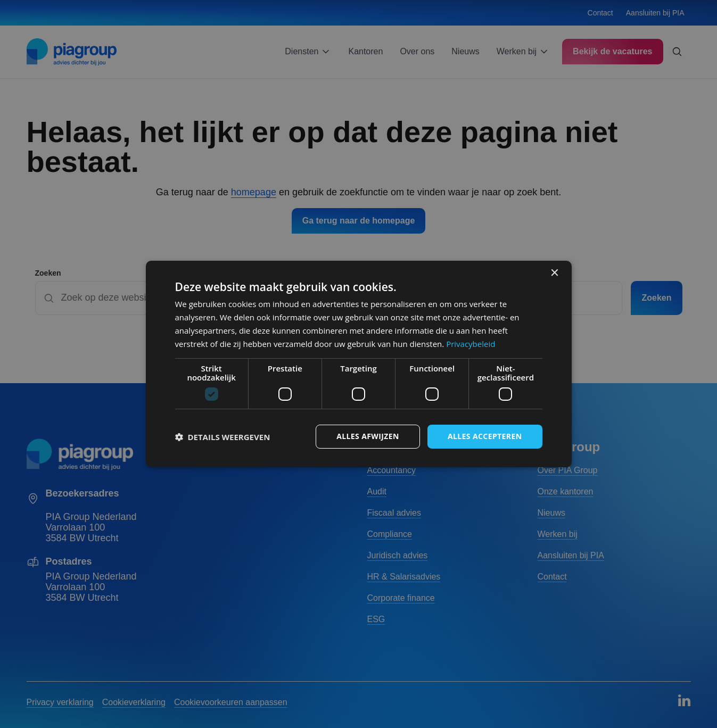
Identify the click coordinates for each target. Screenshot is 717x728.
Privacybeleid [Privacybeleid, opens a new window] (471, 344)
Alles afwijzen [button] (368, 436)
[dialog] (359, 364)
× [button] (554, 273)
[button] (223, 437)
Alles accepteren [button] (485, 436)
